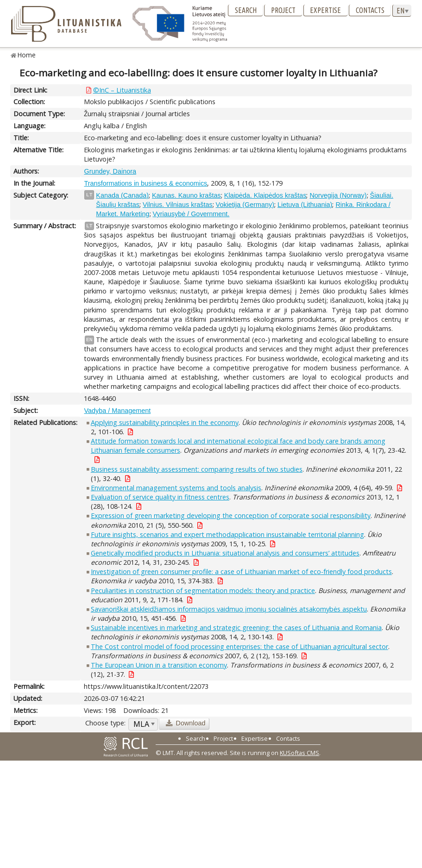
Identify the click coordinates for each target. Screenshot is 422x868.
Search (246, 10)
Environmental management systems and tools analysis (176, 488)
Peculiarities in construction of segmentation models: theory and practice (203, 590)
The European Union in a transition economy (159, 665)
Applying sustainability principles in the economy (165, 422)
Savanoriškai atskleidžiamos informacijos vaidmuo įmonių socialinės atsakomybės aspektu (229, 609)
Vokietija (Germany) (245, 205)
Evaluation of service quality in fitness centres (160, 497)
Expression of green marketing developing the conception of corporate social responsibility (231, 515)
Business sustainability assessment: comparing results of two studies (197, 469)
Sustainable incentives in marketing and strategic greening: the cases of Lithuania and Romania (236, 628)
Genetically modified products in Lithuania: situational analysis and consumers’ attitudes (225, 553)
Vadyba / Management (117, 411)
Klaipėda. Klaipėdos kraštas (265, 195)
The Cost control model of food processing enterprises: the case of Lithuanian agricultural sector (239, 646)
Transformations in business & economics (145, 183)
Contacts (370, 10)
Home (27, 55)
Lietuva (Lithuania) (305, 205)
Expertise (325, 10)
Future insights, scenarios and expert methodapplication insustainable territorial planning (227, 534)
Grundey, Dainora (110, 171)
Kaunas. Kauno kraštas (186, 195)
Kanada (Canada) (122, 195)
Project (283, 10)
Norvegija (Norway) (338, 195)
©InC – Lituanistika (122, 90)
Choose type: (105, 723)
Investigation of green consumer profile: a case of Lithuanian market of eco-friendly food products (241, 571)
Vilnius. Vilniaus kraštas (178, 205)
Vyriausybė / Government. (191, 214)
